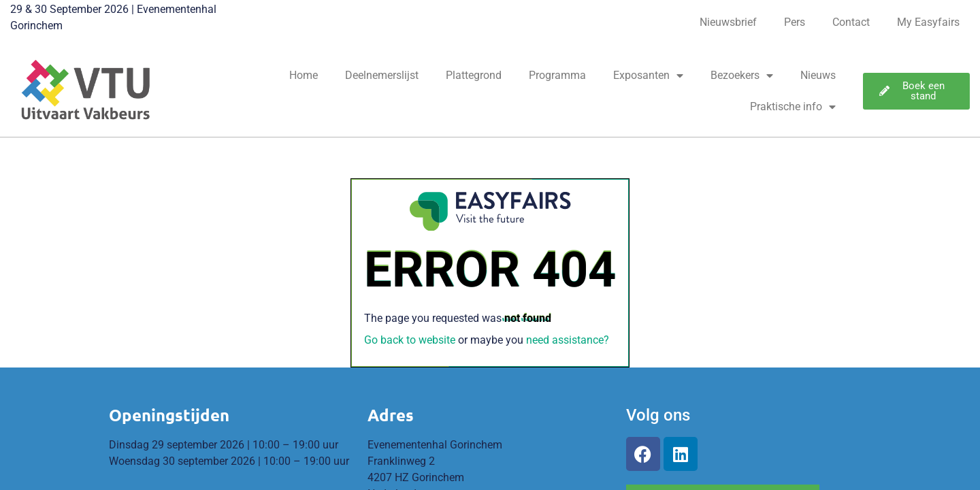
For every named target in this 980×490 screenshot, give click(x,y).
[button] (916, 91)
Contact (851, 22)
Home (304, 75)
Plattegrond (474, 75)
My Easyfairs (928, 22)
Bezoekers (742, 76)
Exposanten (648, 76)
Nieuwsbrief (728, 22)
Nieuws (818, 75)
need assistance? (568, 340)
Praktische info (793, 107)
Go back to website (410, 340)
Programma (557, 75)
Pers (795, 22)
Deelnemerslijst (382, 75)
